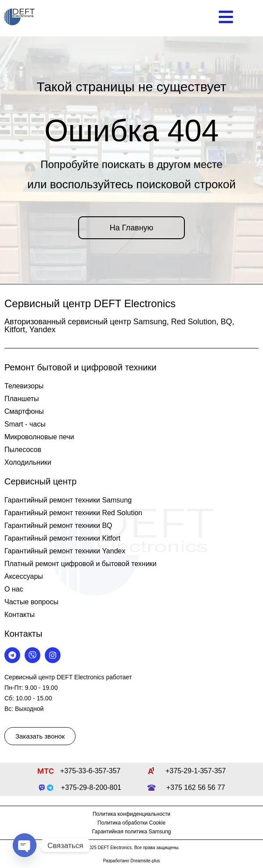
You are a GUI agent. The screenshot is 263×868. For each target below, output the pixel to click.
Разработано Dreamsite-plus (132, 861)
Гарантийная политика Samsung (132, 832)
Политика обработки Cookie (131, 823)
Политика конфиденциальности (131, 814)
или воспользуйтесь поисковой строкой (131, 184)
